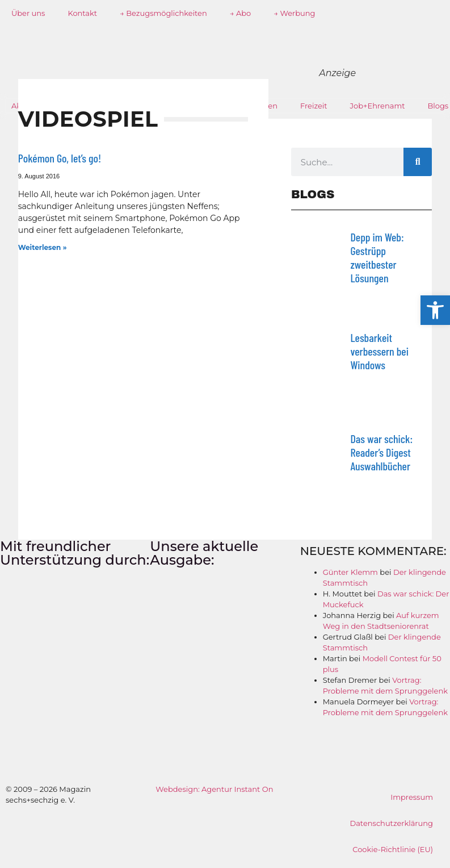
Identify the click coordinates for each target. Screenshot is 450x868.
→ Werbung (294, 13)
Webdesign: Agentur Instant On (214, 789)
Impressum (412, 797)
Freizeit (314, 106)
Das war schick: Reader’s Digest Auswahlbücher (381, 452)
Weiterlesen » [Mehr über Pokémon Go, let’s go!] (43, 247)
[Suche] (418, 162)
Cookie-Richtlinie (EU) (393, 849)
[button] (435, 310)
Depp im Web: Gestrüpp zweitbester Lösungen (377, 257)
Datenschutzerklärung (391, 823)
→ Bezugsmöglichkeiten (163, 13)
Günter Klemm (350, 572)
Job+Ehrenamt (378, 106)
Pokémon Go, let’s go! (60, 158)
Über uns (28, 13)
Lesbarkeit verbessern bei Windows (379, 351)
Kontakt (82, 13)
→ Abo (241, 13)
